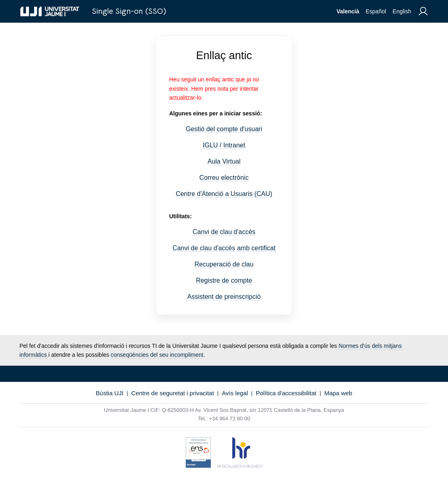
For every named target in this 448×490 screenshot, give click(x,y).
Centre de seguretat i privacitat (172, 393)
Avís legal (235, 393)
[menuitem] (423, 12)
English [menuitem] (402, 11)
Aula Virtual (224, 161)
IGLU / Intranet (224, 145)
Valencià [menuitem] (348, 11)
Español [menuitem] (376, 11)
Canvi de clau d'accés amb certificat (224, 248)
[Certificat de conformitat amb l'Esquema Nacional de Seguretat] (198, 454)
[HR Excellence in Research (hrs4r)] (240, 454)
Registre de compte (224, 280)
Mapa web (338, 393)
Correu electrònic (224, 178)
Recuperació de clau (224, 264)
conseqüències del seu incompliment (157, 355)
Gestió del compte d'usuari (224, 129)
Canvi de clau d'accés (224, 232)
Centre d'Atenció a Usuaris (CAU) (224, 194)
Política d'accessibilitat (286, 393)
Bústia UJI (110, 393)
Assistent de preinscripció (224, 297)
